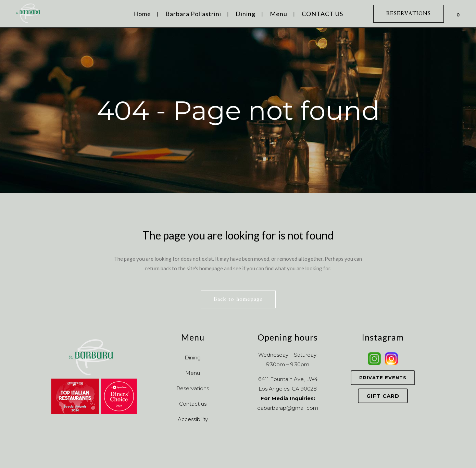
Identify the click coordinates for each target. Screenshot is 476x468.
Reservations (193, 388)
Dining (193, 358)
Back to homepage (238, 299)
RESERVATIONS (409, 14)
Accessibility (193, 419)
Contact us (193, 404)
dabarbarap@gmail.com (288, 408)
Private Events (383, 378)
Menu (193, 373)
